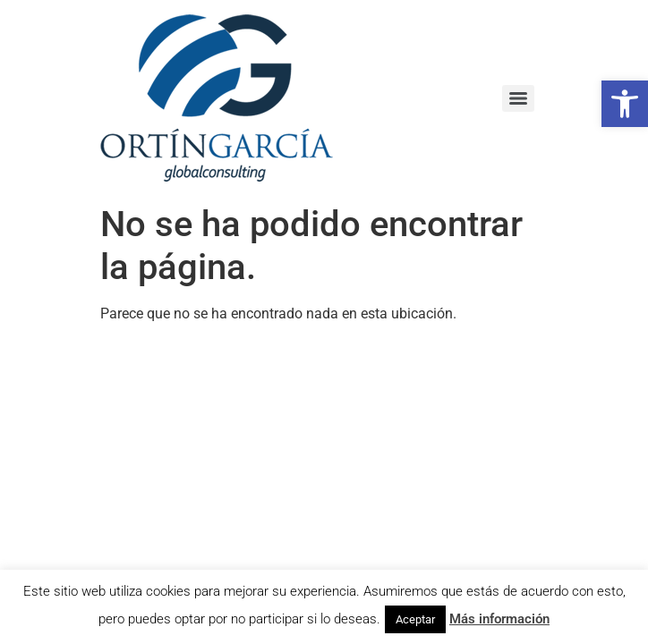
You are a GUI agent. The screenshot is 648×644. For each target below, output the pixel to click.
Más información (499, 619)
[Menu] (518, 98)
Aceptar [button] (415, 619)
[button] (625, 104)
